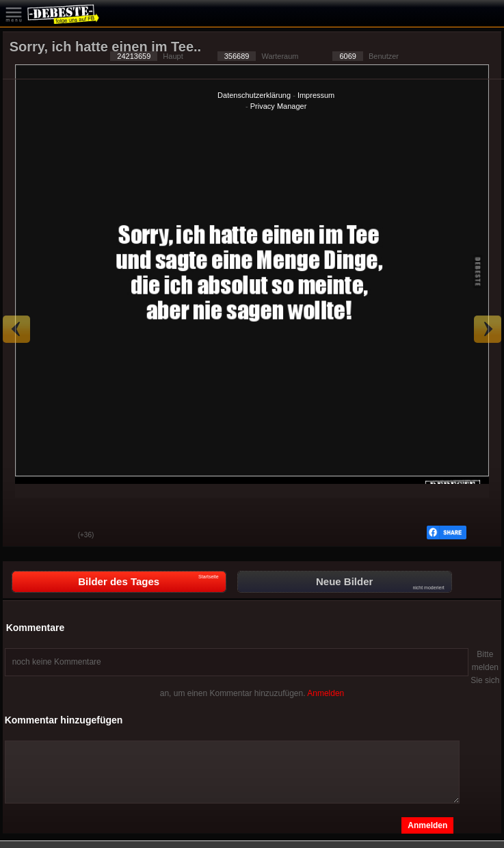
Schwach (57, 536)
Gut (23, 536)
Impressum (316, 95)
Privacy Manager (279, 106)
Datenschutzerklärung (254, 95)
